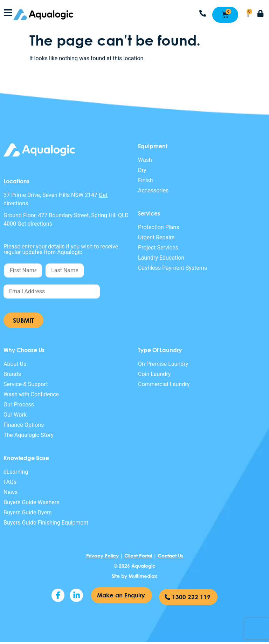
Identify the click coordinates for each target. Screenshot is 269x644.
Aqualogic (143, 566)
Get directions (35, 224)
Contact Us (170, 556)
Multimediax (143, 576)
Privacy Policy (102, 556)
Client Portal (138, 556)
